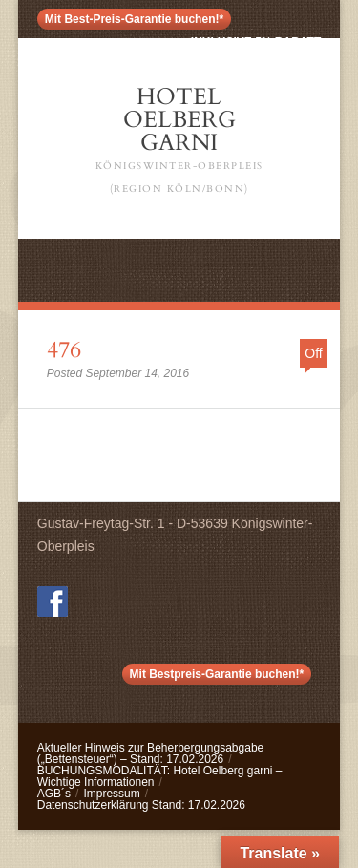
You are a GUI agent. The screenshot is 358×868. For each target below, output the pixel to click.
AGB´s (54, 794)
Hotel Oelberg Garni (179, 141)
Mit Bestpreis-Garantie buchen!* (217, 674)
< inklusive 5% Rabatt (251, 42)
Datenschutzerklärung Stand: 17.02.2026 (141, 805)
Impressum (111, 794)
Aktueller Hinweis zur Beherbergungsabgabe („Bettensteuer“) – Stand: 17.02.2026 (150, 753)
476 (64, 350)
